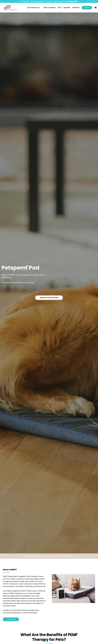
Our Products (34, 8)
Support (76, 8)
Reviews (67, 8)
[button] (96, 8)
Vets (60, 8)
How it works (49, 8)
